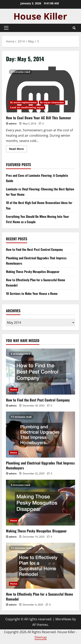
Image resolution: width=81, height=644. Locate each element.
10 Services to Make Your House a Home (32, 293)
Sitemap (41, 637)
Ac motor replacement (23, 102)
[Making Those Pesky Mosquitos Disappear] (40, 503)
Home (14, 390)
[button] (6, 28)
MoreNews (63, 619)
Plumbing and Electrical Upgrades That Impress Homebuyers (40, 465)
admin (13, 124)
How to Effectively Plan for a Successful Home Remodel (39, 597)
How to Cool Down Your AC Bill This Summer (40, 90)
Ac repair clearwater (52, 102)
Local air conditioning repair (27, 107)
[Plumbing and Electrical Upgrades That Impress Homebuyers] (40, 435)
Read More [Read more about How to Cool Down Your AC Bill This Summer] (18, 149)
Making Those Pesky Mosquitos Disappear (33, 272)
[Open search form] (74, 28)
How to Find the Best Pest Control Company (34, 249)
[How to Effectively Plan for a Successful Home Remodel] (40, 566)
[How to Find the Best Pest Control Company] (40, 372)
